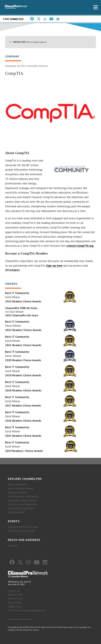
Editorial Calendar (18, 492)
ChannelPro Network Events (23, 527)
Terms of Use (15, 599)
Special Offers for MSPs (21, 508)
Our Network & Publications (23, 496)
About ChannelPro (18, 484)
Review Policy (15, 595)
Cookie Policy (15, 606)
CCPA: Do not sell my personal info (27, 610)
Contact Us (14, 591)
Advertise (13, 545)
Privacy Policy (15, 603)
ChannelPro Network (38, 66)
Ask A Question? (16, 512)
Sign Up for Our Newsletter (23, 504)
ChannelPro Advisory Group (22, 500)
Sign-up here (54, 266)
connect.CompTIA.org (80, 246)
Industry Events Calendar (21, 531)
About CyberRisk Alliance (21, 488)
